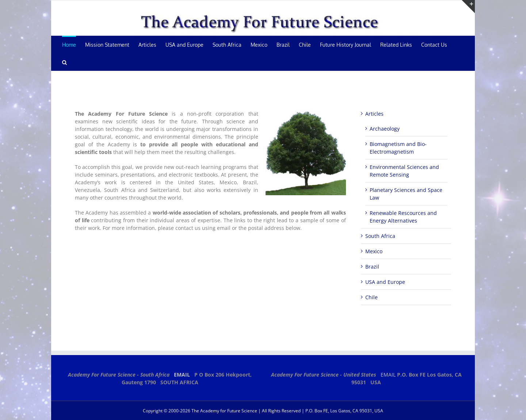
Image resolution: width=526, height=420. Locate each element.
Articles (374, 114)
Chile (371, 297)
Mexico (374, 251)
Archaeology (385, 129)
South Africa (380, 236)
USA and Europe (385, 282)
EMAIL (182, 375)
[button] (64, 62)
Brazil (372, 267)
